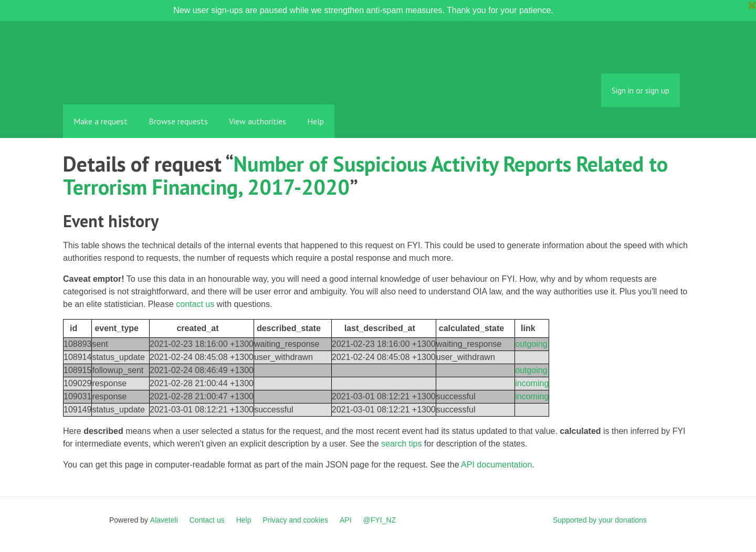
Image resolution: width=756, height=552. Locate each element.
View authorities (258, 121)
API (346, 520)
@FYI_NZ (380, 520)
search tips (401, 444)
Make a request (101, 121)
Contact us (207, 520)
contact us (195, 304)
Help (316, 121)
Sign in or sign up (640, 90)
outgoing (531, 344)
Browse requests (178, 121)
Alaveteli (164, 520)
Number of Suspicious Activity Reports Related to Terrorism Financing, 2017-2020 (365, 175)
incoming (532, 383)
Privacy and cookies (295, 520)
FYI (123, 81)
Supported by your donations (600, 520)
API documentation (496, 465)
